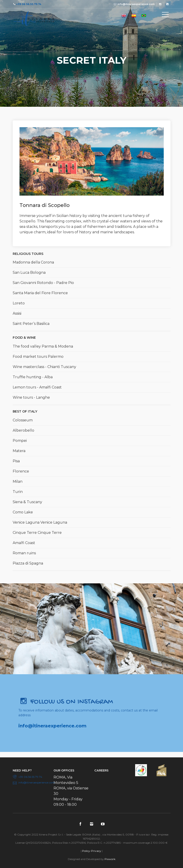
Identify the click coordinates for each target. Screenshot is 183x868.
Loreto (19, 303)
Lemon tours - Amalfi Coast (37, 387)
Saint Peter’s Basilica (31, 324)
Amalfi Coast (24, 543)
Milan (18, 481)
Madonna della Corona (33, 262)
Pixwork (110, 859)
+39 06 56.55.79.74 (29, 4)
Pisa (16, 461)
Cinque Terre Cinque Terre (37, 533)
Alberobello (23, 430)
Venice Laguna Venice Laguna (40, 522)
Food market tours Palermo (38, 357)
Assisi (17, 313)
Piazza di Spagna (28, 563)
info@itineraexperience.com (136, 4)
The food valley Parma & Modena (43, 346)
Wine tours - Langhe (31, 397)
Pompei (20, 441)
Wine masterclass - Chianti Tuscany (44, 367)
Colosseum (23, 420)
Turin (18, 492)
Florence (21, 471)
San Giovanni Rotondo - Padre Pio (43, 283)
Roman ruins (24, 553)
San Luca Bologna (29, 272)
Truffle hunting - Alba (33, 377)
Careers (101, 770)
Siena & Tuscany (27, 502)
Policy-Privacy (92, 851)
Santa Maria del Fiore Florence (40, 293)
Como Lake (23, 512)
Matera (19, 451)
